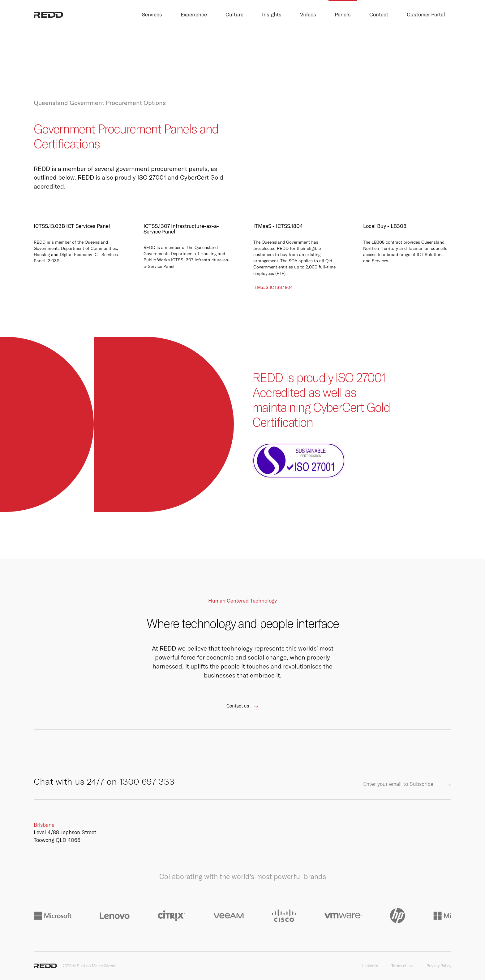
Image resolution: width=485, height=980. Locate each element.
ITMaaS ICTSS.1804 (273, 287)
